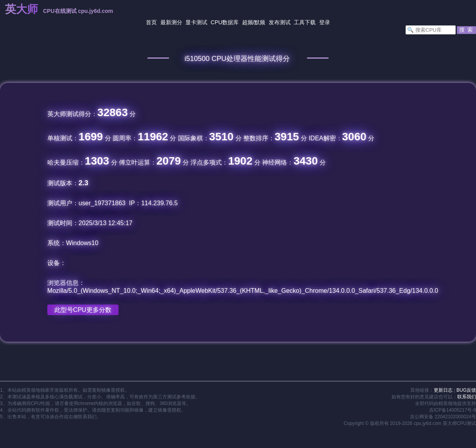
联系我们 (467, 397)
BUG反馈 (466, 390)
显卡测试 (196, 22)
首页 (151, 22)
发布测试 (280, 22)
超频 (248, 22)
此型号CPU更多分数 (83, 310)
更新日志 (443, 390)
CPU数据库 (225, 22)
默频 (260, 22)
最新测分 (171, 22)
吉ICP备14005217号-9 (453, 410)
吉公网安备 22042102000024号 (443, 417)
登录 (325, 22)
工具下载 (305, 22)
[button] (466, 30)
